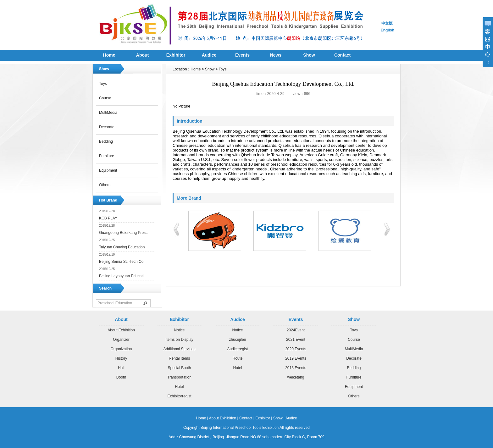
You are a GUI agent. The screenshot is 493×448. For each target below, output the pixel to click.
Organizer (121, 340)
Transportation (179, 377)
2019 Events (296, 358)
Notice (179, 330)
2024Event (296, 330)
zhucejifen (237, 340)
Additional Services (179, 349)
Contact (342, 55)
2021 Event (296, 340)
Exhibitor (176, 55)
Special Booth (179, 368)
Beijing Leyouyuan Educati (121, 276)
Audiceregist (237, 349)
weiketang (296, 377)
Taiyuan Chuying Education (122, 247)
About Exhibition (121, 330)
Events (242, 55)
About (142, 55)
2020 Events (296, 349)
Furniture (107, 156)
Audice (209, 55)
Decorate (107, 127)
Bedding (106, 141)
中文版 (387, 23)
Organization (121, 349)
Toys (103, 84)
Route (237, 358)
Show (309, 55)
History (121, 358)
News (276, 55)
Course (105, 98)
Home (109, 55)
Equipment (108, 170)
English (388, 30)
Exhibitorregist (179, 396)
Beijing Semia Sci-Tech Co (121, 262)
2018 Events (296, 368)
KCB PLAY (108, 218)
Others (105, 185)
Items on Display (179, 340)
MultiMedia (108, 113)
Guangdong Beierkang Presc (123, 233)
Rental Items (179, 358)
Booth (121, 377)
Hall (121, 368)
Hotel (179, 387)
